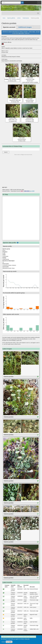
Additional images (25, 27)
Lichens (19, 18)
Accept (3, 642)
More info (27, 639)
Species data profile (9, 243)
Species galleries (11, 18)
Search (6, 152)
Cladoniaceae (26, 18)
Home (4, 18)
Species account (9, 27)
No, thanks (9, 642)
